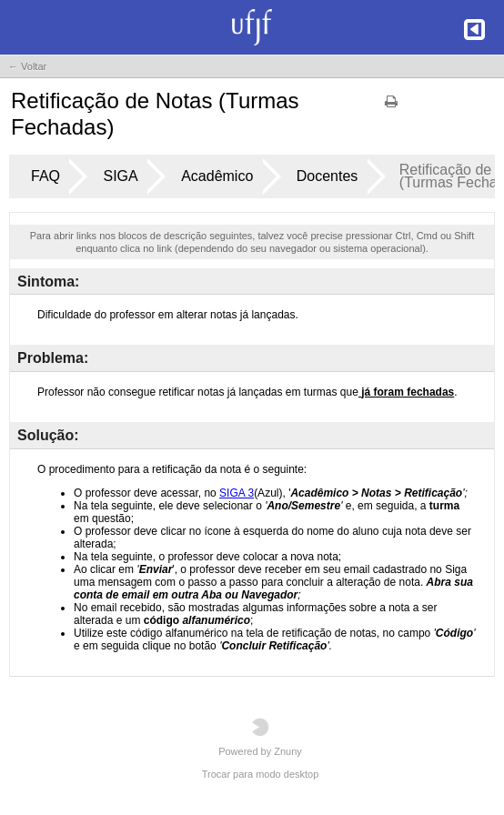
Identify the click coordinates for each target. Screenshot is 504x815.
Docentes (328, 176)
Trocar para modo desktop (261, 774)
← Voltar (27, 66)
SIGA (120, 176)
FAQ (45, 176)
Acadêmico (217, 176)
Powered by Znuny (260, 737)
